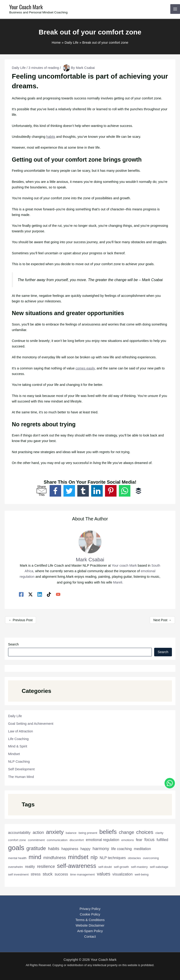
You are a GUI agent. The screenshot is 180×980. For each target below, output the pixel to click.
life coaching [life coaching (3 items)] (121, 849)
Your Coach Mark (26, 7)
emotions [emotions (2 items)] (128, 840)
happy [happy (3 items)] (85, 849)
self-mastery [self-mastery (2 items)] (139, 867)
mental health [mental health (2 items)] (17, 858)
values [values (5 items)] (104, 874)
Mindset (14, 754)
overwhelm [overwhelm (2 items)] (15, 867)
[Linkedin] (40, 594)
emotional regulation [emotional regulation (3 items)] (103, 840)
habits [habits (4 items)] (54, 849)
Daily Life (19, 68)
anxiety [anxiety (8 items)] (55, 832)
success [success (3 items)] (61, 874)
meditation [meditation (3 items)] (142, 849)
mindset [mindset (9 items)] (78, 857)
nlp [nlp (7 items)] (94, 857)
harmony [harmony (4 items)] (101, 849)
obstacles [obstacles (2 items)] (134, 858)
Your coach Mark (124, 565)
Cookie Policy (90, 914)
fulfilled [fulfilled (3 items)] (162, 840)
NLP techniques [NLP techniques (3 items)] (113, 858)
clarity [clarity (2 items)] (159, 833)
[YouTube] (58, 594)
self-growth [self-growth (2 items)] (121, 867)
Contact (90, 937)
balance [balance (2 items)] (71, 833)
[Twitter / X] (30, 594)
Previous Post (21, 620)
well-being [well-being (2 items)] (142, 874)
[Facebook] (21, 594)
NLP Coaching (19, 762)
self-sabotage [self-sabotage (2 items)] (159, 867)
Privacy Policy (90, 909)
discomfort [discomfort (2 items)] (76, 840)
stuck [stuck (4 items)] (48, 874)
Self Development (21, 769)
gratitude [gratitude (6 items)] (36, 848)
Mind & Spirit (18, 746)
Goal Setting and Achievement (31, 724)
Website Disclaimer (90, 925)
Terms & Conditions (90, 920)
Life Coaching (18, 739)
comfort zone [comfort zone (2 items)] (17, 840)
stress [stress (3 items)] (36, 874)
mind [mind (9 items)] (35, 857)
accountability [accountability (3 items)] (19, 833)
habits (51, 137)
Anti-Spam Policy (90, 931)
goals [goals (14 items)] (16, 848)
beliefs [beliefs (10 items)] (108, 832)
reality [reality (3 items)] (30, 866)
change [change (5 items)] (126, 832)
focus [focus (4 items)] (150, 840)
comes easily (85, 368)
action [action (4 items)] (38, 832)
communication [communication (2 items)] (57, 840)
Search (13, 644)
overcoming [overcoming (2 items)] (151, 858)
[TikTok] (49, 594)
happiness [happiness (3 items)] (70, 849)
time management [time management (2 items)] (82, 874)
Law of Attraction (21, 731)
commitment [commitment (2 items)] (36, 840)
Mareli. (118, 582)
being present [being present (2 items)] (88, 833)
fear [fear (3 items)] (139, 840)
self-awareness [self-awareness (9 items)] (77, 866)
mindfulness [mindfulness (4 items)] (55, 858)
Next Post (162, 620)
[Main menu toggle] (175, 9)
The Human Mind (21, 777)
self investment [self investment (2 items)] (18, 874)
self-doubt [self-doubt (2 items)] (105, 867)
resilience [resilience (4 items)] (46, 866)
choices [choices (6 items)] (145, 832)
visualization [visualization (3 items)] (123, 874)
